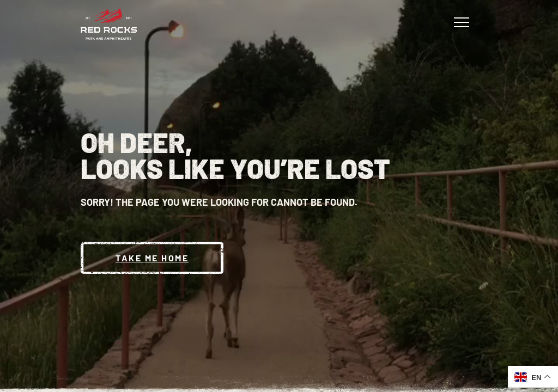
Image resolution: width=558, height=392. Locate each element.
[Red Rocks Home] (109, 24)
